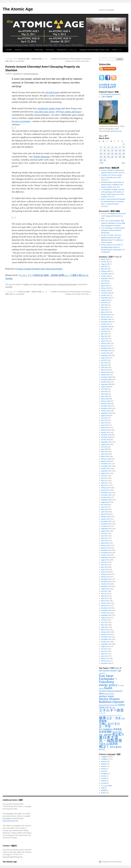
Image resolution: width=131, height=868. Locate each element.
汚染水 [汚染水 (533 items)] (102, 744)
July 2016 (104, 505)
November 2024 (106, 274)
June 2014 (104, 565)
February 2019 (106, 430)
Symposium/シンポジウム (67, 50)
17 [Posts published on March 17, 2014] (105, 154)
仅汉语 (103, 790)
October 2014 (105, 555)
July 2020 (104, 389)
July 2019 (104, 418)
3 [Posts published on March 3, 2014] (105, 147)
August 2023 (105, 300)
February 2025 (106, 271)
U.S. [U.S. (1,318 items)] (110, 708)
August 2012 (105, 618)
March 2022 (105, 341)
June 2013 (104, 594)
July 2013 (104, 591)
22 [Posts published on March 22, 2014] (124, 154)
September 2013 (106, 586)
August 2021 (105, 358)
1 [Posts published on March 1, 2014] (124, 144)
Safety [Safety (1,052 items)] (122, 705)
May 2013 (104, 596)
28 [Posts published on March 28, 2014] (120, 157)
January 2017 (105, 490)
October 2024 (105, 276)
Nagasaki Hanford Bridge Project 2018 (94, 50)
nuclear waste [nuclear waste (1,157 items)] (106, 696)
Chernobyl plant (52, 92)
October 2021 (105, 353)
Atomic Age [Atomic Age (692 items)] (115, 671)
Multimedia (39, 50)
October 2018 (105, 440)
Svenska (104, 778)
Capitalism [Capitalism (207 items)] (102, 673)
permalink (9, 287)
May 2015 (104, 538)
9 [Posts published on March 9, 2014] (101, 151)
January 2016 (105, 519)
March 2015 (105, 543)
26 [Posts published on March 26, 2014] (112, 157)
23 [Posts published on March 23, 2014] (101, 157)
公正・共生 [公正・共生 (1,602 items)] (114, 718)
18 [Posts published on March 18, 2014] (108, 154)
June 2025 (104, 266)
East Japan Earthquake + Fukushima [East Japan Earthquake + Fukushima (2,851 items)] (108, 679)
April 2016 (105, 512)
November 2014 (106, 553)
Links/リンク (117, 50)
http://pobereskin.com (114, 131)
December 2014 (106, 550)
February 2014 (106, 574)
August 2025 (105, 264)
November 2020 (106, 379)
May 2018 (104, 452)
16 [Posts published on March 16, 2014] (101, 154)
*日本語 (104, 759)
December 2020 (106, 377)
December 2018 (106, 435)
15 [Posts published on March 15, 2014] (124, 151)
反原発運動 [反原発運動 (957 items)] (105, 732)
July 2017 (104, 476)
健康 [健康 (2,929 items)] (102, 718)
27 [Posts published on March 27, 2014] (116, 157)
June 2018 (104, 449)
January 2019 (105, 432)
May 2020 (104, 394)
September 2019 (106, 413)
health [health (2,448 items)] (108, 688)
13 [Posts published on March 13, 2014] (116, 151)
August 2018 (105, 444)
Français (104, 766)
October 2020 (105, 382)
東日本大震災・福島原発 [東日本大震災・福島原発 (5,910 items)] (111, 739)
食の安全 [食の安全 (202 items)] (102, 749)
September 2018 (106, 442)
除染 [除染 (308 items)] (120, 747)
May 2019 (104, 423)
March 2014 (105, 572)
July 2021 (104, 360)
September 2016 (106, 500)
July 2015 (104, 533)
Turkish (104, 781)
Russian (104, 776)
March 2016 (105, 514)
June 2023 (104, 305)
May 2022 (104, 336)
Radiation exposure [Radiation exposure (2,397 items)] (112, 702)
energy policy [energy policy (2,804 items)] (108, 685)
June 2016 (104, 507)
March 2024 (105, 286)
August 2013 (105, 589)
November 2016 (106, 495)
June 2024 (104, 283)
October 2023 (105, 295)
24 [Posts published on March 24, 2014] (105, 157)
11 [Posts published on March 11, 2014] (108, 151)
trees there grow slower (45, 112)
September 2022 (106, 327)
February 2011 (106, 661)
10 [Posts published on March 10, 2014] (105, 151)
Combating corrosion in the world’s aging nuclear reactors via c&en (113, 216)
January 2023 (105, 317)
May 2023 (104, 307)
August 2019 (105, 416)
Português (104, 774)
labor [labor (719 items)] (101, 693)
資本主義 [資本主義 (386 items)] (114, 747)
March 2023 (105, 312)
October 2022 (105, 324)
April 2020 (105, 396)
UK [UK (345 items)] (114, 708)
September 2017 (106, 471)
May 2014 (104, 567)
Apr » (124, 163)
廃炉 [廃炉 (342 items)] (110, 735)
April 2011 (105, 656)
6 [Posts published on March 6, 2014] (116, 147)
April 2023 (105, 310)
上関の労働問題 (107, 97)
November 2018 (106, 437)
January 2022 (105, 346)
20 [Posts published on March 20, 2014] (116, 154)
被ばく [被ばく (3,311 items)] (104, 746)
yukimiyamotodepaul (31, 74)
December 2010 (106, 663)
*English (26, 284)
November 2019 (106, 408)
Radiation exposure (50, 284)
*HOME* (9, 50)
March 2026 (105, 259)
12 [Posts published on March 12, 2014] (112, 151)
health (40, 284)
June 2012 (104, 622)
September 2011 (106, 644)
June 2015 (104, 536)
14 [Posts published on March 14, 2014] (120, 151)
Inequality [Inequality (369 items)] (119, 691)
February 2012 (106, 632)
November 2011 (106, 639)
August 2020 (105, 387)
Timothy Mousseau (41, 157)
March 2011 (105, 658)
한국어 (103, 793)
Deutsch (104, 762)
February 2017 (106, 488)
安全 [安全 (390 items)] (120, 732)
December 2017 (106, 464)
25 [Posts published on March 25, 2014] (108, 157)
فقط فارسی (107, 786)
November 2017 (106, 466)
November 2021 (106, 351)
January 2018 (105, 461)
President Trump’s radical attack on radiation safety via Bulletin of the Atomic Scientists (112, 185)
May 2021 (104, 365)
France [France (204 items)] (122, 685)
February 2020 (106, 401)
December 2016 (106, 493)
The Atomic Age (18, 9)
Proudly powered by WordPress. (112, 862)
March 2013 (105, 601)
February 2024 (106, 288)
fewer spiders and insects (70, 112)
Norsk (103, 771)
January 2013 (105, 606)
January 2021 (105, 375)
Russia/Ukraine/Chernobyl (67, 284)
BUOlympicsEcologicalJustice (111, 94)
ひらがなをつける (107, 85)
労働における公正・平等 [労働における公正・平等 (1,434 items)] (109, 725)
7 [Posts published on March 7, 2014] (120, 147)
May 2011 (104, 654)
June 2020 (104, 392)
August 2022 (105, 329)
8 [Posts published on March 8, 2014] (124, 147)
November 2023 (106, 293)
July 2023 (104, 303)
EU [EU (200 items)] (119, 686)
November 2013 (106, 582)
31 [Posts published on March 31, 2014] (105, 160)
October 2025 (105, 262)
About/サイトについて (23, 50)
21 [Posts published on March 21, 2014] (120, 154)
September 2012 (106, 615)
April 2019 (105, 425)
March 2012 (105, 630)
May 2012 (104, 625)
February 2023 (106, 315)
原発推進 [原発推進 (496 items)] (117, 729)
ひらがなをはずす (107, 87)
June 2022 (104, 334)
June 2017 (104, 478)
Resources (50, 50)
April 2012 (105, 627)
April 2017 (105, 483)
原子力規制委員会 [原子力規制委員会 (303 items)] (106, 729)
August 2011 (105, 646)
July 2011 (104, 649)
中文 (103, 788)
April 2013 (105, 598)
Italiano (104, 769)
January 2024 (105, 290)
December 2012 (106, 608)
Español (104, 764)
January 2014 (105, 577)
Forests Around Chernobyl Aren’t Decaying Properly (40, 269)
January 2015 (105, 548)
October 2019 (105, 411)
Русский (104, 783)
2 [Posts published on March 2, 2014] (101, 147)
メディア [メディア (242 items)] (102, 713)
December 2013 (106, 579)
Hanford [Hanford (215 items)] (101, 689)
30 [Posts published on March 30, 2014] (101, 160)
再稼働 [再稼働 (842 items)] (103, 721)
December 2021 (106, 348)
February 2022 (106, 343)
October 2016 (105, 497)
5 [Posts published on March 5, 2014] (112, 147)
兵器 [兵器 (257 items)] (123, 719)
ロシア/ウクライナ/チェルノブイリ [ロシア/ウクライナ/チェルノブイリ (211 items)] (110, 716)
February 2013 (106, 603)
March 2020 (105, 399)
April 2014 (105, 569)
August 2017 (105, 473)
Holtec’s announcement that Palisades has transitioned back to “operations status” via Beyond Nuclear (113, 201)
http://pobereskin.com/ (10, 821)
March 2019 (105, 428)
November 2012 (106, 610)
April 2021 (105, 367)
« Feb (101, 163)
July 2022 (104, 331)
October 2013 (105, 584)
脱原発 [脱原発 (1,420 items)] (114, 744)
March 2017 (105, 485)
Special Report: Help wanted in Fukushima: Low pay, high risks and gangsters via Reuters (113, 223)
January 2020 (105, 404)
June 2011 (104, 651)
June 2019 (104, 420)
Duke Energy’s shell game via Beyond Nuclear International (113, 230)
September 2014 (106, 557)
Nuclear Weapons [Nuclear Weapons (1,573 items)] (109, 699)
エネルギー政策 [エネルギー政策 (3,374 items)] (111, 710)
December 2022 (106, 319)
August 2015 (105, 531)
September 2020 (106, 384)
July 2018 (104, 447)
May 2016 (104, 509)
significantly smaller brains (49, 108)
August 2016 (105, 502)
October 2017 (105, 468)
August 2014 (105, 560)
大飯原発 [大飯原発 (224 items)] (115, 732)
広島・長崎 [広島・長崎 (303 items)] (103, 735)
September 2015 (106, 529)
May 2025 (104, 269)
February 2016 (106, 517)
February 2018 (106, 459)
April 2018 (105, 454)
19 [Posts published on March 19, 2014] (112, 154)
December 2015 (106, 521)
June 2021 (104, 363)
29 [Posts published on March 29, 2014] (124, 157)
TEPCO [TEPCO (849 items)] (103, 708)
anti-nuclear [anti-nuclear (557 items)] (104, 671)
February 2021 (106, 372)
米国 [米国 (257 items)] (107, 744)
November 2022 (106, 322)
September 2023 (106, 298)
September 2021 (106, 355)
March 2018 (105, 456)
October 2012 (105, 613)
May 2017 (104, 480)
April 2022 (105, 339)
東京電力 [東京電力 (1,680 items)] (118, 734)
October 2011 (105, 642)
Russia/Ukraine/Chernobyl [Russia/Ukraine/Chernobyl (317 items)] (108, 705)
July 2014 (104, 562)
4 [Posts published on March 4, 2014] (108, 147)
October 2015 (105, 526)
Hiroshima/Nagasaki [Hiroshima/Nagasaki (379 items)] (107, 691)
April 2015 (105, 541)
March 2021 (105, 370)
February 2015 (106, 545)
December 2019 (106, 406)
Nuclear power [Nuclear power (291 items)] (109, 694)
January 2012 (105, 634)
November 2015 (106, 524)
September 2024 (106, 278)
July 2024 (104, 281)
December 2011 (106, 637)
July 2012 (104, 620)
